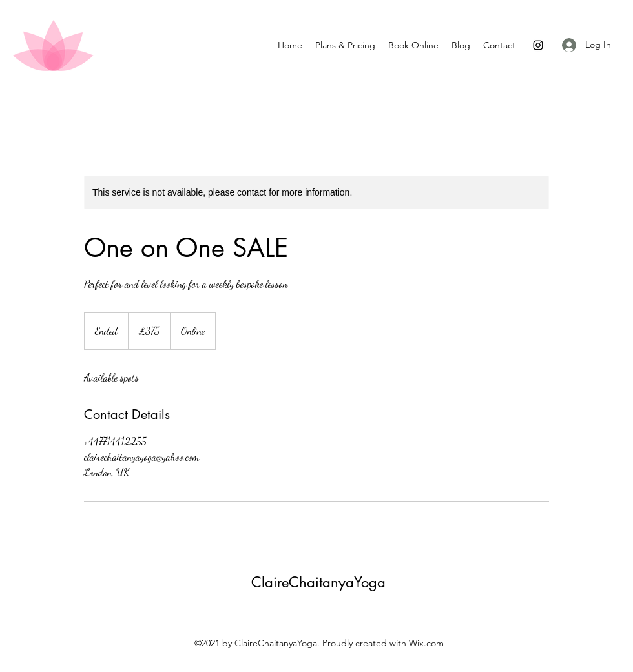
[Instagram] (538, 45)
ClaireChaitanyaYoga (318, 582)
